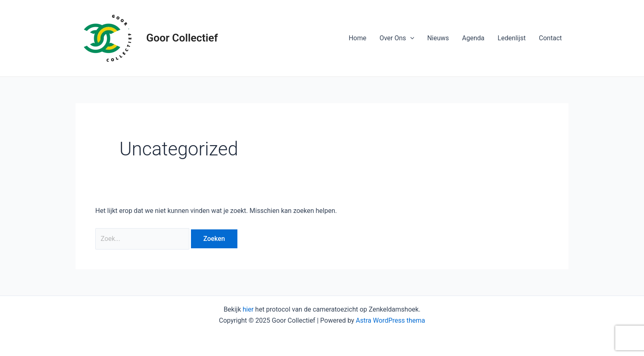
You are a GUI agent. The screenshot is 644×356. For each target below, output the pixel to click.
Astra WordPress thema (390, 320)
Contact (550, 38)
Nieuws (438, 38)
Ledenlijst (512, 38)
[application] (410, 38)
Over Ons (397, 38)
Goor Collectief (182, 38)
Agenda (473, 38)
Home (358, 38)
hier (248, 309)
